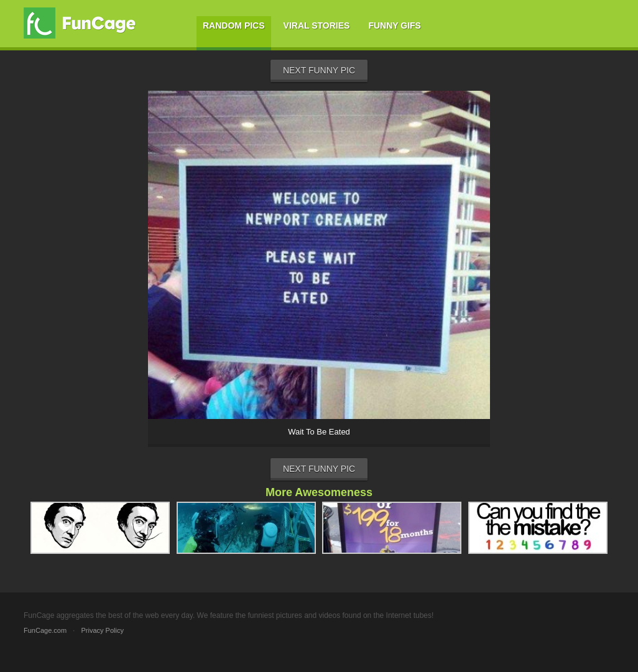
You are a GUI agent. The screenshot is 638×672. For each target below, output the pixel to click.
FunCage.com (45, 630)
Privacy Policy (102, 630)
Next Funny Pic (319, 70)
